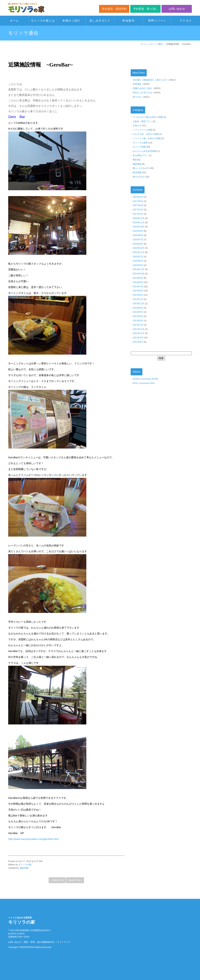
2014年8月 (138, 282)
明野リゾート (157, 21)
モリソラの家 (25, 865)
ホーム (14, 21)
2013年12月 (139, 304)
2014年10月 (139, 274)
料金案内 (129, 21)
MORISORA (26, 947)
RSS (135, 383)
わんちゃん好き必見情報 (145, 151)
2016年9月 (138, 231)
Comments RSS (147, 383)
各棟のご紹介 (71, 21)
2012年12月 (139, 329)
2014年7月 (138, 286)
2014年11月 (139, 269)
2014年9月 (138, 278)
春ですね (137, 97)
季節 (135, 160)
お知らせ (137, 125)
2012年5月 (138, 338)
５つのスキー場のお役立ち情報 (148, 117)
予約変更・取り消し (146, 9)
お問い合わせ (177, 9)
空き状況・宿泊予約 (114, 9)
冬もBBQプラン (141, 155)
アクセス (186, 21)
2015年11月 (139, 252)
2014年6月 (138, 291)
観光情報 (137, 172)
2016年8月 (138, 235)
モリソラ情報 (139, 147)
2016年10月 (139, 227)
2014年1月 (138, 299)
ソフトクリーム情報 (142, 130)
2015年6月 (138, 261)
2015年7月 (138, 257)
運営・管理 (29, 942)
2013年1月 (138, 325)
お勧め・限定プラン (142, 121)
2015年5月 (138, 265)
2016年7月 (138, 240)
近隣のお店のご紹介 (142, 88)
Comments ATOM (149, 379)
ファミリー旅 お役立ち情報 (147, 138)
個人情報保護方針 (46, 942)
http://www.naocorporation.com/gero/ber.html (33, 839)
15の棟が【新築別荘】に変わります (150, 80)
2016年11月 (139, 222)
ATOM (136, 379)
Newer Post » (75, 880)
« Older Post (57, 880)
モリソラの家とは (43, 21)
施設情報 (24, 868)
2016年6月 (138, 244)
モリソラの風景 (140, 143)
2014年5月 (138, 295)
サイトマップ (64, 942)
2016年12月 (139, 218)
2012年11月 (139, 333)
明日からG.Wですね (142, 93)
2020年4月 (138, 197)
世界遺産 (137, 84)
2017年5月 (138, 201)
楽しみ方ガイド (100, 21)
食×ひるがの (139, 177)
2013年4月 (138, 316)
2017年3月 (138, 210)
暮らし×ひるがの (141, 168)
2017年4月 (138, 205)
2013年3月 (138, 321)
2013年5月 (138, 312)
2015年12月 (139, 248)
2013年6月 (138, 308)
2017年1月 (138, 214)
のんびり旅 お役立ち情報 (146, 134)
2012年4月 (138, 342)
